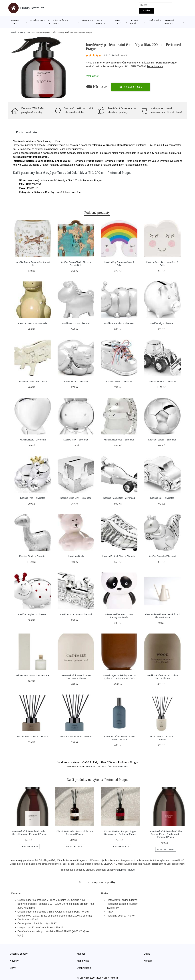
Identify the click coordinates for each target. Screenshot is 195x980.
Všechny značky (19, 954)
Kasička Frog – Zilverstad (33, 498)
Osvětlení (153, 20)
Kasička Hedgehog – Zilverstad (119, 440)
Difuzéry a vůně (104, 767)
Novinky (14, 961)
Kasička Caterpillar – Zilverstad (119, 323)
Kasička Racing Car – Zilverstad (119, 498)
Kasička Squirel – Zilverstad (162, 556)
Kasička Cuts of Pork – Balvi (33, 382)
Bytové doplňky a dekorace (58, 22)
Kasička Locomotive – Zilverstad (76, 614)
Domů (14, 32)
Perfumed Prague (125, 870)
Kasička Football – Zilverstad (162, 440)
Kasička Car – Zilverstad (162, 498)
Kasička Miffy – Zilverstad (76, 440)
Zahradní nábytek (169, 22)
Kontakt (148, 961)
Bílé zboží (118, 22)
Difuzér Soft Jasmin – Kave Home (33, 675)
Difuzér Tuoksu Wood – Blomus (33, 737)
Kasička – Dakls (76, 556)
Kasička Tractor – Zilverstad (162, 382)
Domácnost (37, 20)
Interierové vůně (121, 767)
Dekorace (31, 32)
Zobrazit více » (155, 66)
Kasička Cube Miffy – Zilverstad (76, 498)
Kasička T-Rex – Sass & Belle (33, 323)
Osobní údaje (84, 968)
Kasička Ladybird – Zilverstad (33, 614)
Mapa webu (83, 961)
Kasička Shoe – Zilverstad (119, 382)
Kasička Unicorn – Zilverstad (76, 323)
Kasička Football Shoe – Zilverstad (119, 556)
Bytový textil (15, 22)
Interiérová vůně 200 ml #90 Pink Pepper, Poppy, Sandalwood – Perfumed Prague (166, 834)
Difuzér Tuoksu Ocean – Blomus (76, 737)
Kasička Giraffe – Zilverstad (33, 556)
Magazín (81, 954)
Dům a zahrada (101, 22)
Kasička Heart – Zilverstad (33, 440)
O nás (147, 954)
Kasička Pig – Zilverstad (162, 323)
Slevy (13, 968)
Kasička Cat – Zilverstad (76, 382)
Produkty (21, 32)
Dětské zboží (134, 22)
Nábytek (86, 20)
